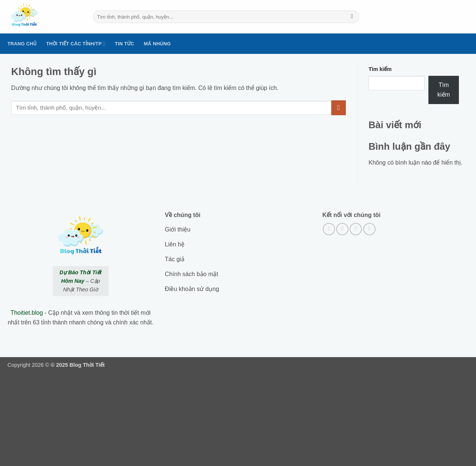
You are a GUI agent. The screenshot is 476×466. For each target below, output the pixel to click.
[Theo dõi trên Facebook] (329, 229)
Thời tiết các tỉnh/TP (76, 44)
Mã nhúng (157, 44)
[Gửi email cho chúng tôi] (369, 229)
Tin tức (125, 44)
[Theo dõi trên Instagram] (342, 229)
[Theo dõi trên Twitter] (356, 229)
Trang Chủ (22, 44)
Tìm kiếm (380, 69)
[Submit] (352, 17)
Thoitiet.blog (27, 313)
